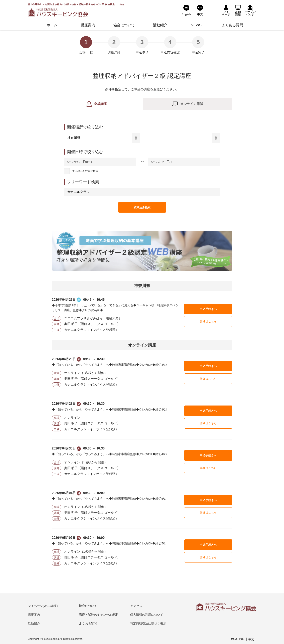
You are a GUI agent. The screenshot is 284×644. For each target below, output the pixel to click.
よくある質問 (88, 623)
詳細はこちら (208, 321)
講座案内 (34, 615)
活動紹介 (34, 623)
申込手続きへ (208, 309)
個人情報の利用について (147, 615)
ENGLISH (238, 639)
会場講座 (100, 104)
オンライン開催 (192, 104)
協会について (88, 606)
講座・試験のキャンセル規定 (99, 615)
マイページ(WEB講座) (43, 606)
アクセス (136, 606)
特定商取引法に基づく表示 (148, 623)
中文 (251, 639)
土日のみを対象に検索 (85, 171)
